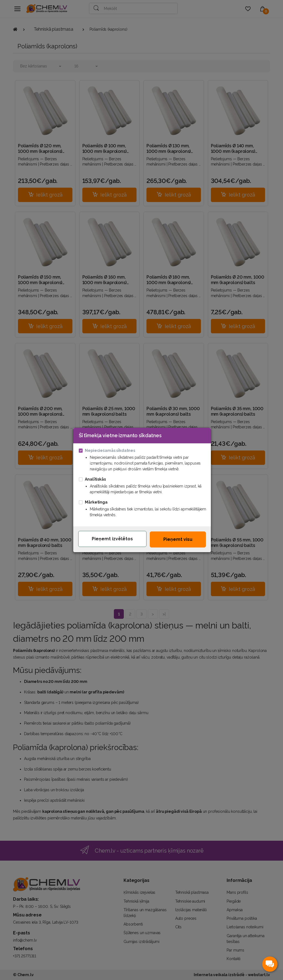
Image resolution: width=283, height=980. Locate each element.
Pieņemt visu (178, 539)
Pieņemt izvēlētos (112, 539)
